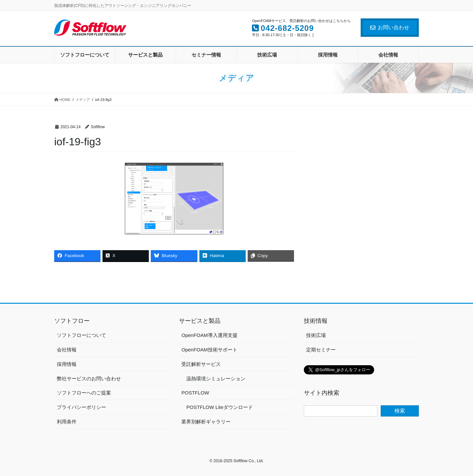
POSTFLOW (195, 393)
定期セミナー (321, 350)
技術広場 (316, 335)
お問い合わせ (390, 27)
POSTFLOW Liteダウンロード (220, 407)
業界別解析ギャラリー (206, 422)
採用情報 (67, 364)
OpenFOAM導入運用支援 (209, 335)
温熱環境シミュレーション (216, 379)
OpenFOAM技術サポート (209, 350)
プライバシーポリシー (81, 407)
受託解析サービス (201, 364)
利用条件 (67, 422)
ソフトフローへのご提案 (84, 393)
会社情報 (67, 350)
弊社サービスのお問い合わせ (89, 379)
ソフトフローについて (81, 335)
